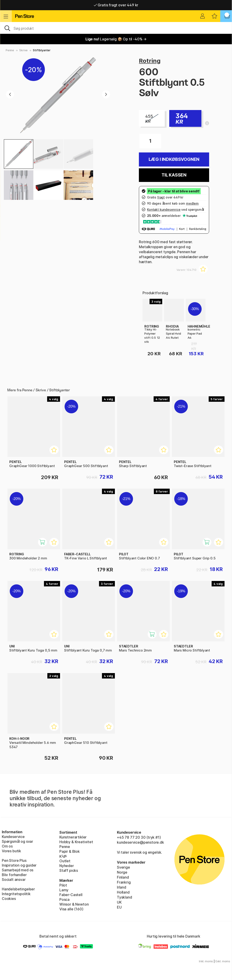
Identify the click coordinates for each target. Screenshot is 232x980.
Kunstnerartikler (73, 837)
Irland (122, 887)
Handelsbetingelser (18, 889)
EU (119, 907)
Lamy (64, 890)
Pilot (63, 885)
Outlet (65, 861)
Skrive (23, 50)
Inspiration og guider (19, 865)
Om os (7, 846)
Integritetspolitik (16, 894)
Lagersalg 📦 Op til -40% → (116, 39)
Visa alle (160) (71, 909)
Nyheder (67, 866)
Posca (64, 899)
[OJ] (116, 28)
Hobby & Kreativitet (76, 842)
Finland (123, 877)
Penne (10, 50)
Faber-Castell (71, 895)
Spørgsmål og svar (17, 841)
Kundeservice (13, 837)
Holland (123, 892)
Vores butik (11, 851)
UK (119, 902)
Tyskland (124, 897)
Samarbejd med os (18, 870)
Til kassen (174, 175)
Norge (122, 872)
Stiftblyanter (42, 50)
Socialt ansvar (14, 880)
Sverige (123, 867)
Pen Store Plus (14, 860)
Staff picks (69, 870)
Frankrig (124, 882)
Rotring (150, 61)
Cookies (9, 899)
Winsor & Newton (74, 904)
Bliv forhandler (14, 875)
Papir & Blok (70, 851)
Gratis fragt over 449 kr (116, 5)
